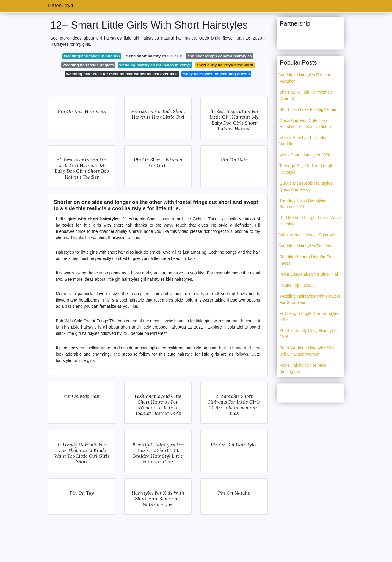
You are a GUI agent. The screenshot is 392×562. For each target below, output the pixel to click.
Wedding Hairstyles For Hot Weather (305, 78)
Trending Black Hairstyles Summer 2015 (303, 204)
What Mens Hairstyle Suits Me (307, 235)
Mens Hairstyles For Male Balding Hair (303, 368)
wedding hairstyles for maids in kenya (155, 65)
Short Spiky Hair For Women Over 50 (306, 95)
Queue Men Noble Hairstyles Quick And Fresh (306, 186)
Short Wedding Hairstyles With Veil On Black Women (308, 351)
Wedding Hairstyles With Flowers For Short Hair (310, 299)
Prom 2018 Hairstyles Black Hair (309, 274)
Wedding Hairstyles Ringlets (305, 246)
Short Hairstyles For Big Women (309, 109)
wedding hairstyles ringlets (88, 65)
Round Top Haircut (297, 285)
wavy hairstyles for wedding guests (217, 74)
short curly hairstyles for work (225, 65)
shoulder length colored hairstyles (220, 56)
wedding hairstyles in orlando (92, 56)
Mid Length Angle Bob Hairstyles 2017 (309, 317)
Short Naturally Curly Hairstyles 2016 (308, 334)
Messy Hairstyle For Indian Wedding (304, 141)
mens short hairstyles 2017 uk (153, 56)
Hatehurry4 (61, 6)
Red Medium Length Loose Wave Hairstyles (310, 221)
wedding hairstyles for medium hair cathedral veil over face (122, 74)
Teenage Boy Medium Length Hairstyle (306, 169)
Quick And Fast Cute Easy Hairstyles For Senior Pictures (307, 124)
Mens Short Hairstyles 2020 (305, 155)
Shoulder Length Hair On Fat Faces (306, 260)
